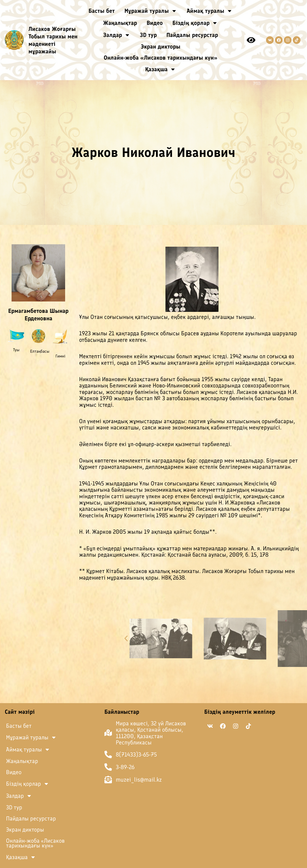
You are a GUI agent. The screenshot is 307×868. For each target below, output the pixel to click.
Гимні (60, 356)
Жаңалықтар (120, 23)
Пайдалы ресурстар (192, 35)
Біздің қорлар (195, 23)
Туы (16, 350)
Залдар (117, 35)
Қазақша (160, 69)
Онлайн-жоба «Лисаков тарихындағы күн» (160, 58)
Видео (155, 23)
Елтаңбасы (40, 351)
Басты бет (102, 11)
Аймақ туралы (210, 11)
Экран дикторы (161, 46)
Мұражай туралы (151, 11)
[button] (242, 638)
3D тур (148, 35)
